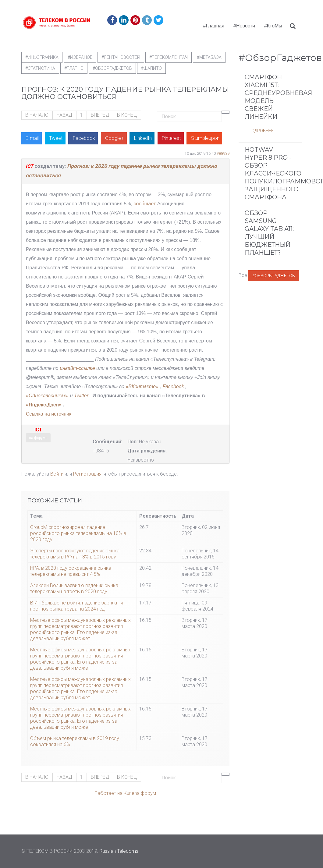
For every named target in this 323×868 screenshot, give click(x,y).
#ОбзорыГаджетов (274, 276)
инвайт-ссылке (77, 368)
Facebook (174, 386)
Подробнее (261, 131)
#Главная (214, 26)
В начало (37, 115)
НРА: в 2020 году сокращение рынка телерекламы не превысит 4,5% (71, 571)
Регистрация (87, 474)
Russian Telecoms (119, 851)
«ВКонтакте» (142, 386)
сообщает (145, 204)
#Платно (74, 68)
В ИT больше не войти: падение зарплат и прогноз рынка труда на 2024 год (76, 606)
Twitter (81, 396)
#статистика (40, 68)
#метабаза (209, 57)
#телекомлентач (169, 57)
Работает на (108, 793)
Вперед (100, 115)
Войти (57, 474)
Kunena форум (140, 793)
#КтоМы (273, 26)
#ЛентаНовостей (121, 57)
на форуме (38, 438)
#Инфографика (42, 57)
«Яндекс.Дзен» (44, 405)
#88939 (223, 153)
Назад (64, 115)
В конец (127, 115)
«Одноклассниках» (47, 396)
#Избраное (80, 57)
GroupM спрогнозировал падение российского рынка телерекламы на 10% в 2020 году (78, 533)
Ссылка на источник (49, 414)
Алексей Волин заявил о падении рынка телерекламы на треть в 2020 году (74, 588)
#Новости (244, 26)
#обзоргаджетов (112, 68)
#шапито (151, 68)
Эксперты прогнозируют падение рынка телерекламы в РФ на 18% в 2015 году (75, 554)
